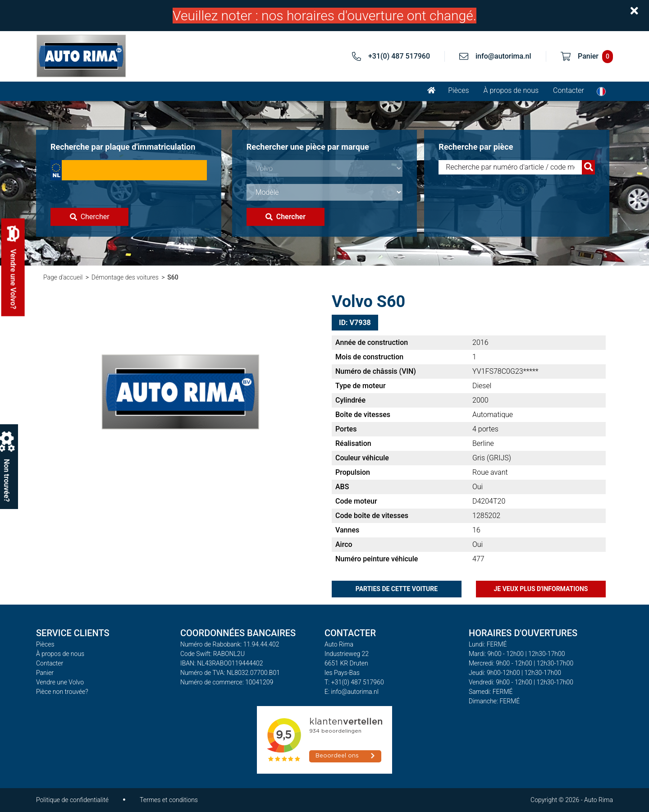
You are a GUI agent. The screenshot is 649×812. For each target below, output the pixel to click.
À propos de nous (511, 90)
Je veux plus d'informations (541, 589)
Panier (45, 673)
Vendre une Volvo (60, 682)
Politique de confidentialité (72, 800)
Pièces (458, 90)
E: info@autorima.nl (352, 692)
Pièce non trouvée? (62, 692)
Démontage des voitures (125, 277)
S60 (173, 277)
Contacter (569, 90)
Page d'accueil (63, 277)
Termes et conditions (169, 800)
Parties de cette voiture (397, 589)
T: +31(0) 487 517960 (354, 682)
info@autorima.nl (503, 56)
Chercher (90, 217)
